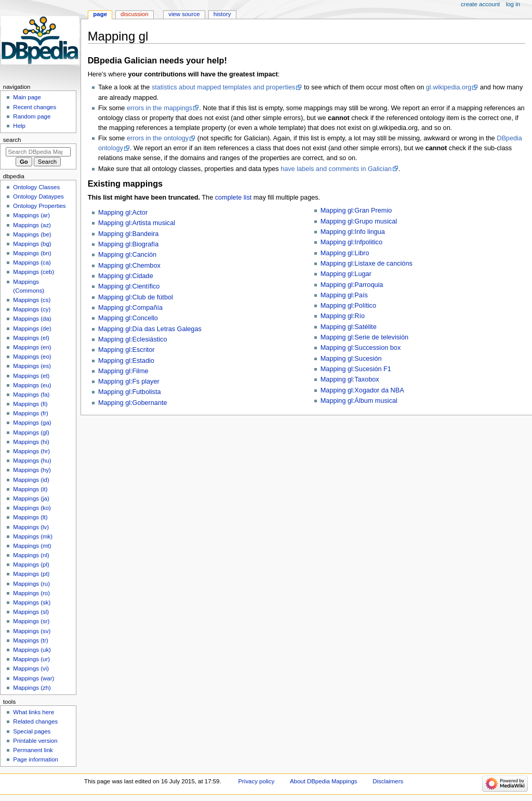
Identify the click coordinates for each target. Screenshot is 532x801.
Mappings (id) (31, 480)
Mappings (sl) (31, 612)
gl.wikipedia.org (449, 87)
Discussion (134, 14)
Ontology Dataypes (38, 196)
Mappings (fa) (31, 395)
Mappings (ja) (31, 498)
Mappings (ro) (31, 593)
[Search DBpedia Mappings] (38, 152)
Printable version (35, 741)
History (222, 14)
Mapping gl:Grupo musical (359, 221)
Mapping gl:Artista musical (137, 223)
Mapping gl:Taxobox (350, 379)
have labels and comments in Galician (336, 169)
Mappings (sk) (32, 602)
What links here (34, 712)
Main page (27, 97)
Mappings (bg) (32, 244)
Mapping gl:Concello (128, 318)
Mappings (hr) (31, 451)
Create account (480, 4)
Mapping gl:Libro (345, 253)
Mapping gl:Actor (123, 213)
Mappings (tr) (30, 640)
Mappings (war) (34, 678)
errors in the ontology (158, 138)
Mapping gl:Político (348, 306)
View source (184, 14)
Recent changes (35, 107)
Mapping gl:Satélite (349, 327)
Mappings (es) (32, 366)
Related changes (35, 721)
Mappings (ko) (32, 508)
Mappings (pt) (31, 574)
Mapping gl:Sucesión (351, 359)
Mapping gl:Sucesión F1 (356, 369)
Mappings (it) (30, 489)
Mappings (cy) (32, 309)
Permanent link (33, 750)
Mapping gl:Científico (129, 286)
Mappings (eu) (32, 385)
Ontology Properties (39, 206)
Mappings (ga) (32, 423)
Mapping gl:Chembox (129, 266)
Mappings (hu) (32, 461)
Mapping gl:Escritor (127, 350)
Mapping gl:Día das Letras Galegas (150, 329)
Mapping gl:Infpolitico (351, 242)
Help (19, 126)
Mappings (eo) (32, 357)
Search (12, 140)
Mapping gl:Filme (123, 371)
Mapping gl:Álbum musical (359, 401)
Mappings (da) (32, 319)
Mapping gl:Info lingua (353, 232)
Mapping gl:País (344, 295)
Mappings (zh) (32, 688)
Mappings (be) (32, 234)
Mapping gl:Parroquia (352, 285)
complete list (234, 198)
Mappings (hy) (32, 470)
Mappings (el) (31, 338)
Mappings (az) (32, 225)
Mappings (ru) (31, 584)
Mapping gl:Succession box (361, 348)
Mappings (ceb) (34, 272)
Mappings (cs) (32, 300)
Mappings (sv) (32, 631)
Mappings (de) (32, 329)
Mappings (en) (32, 347)
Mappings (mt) (32, 546)
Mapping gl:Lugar (346, 274)
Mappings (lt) (30, 517)
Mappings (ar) (31, 215)
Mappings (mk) (33, 536)
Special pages (32, 731)
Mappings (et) (31, 376)
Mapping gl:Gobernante (133, 403)
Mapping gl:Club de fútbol (136, 297)
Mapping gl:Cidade (126, 276)
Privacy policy (256, 781)
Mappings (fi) (30, 404)
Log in (513, 4)
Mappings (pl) (31, 564)
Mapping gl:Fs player (129, 382)
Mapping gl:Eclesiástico (133, 339)
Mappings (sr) (31, 621)
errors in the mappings (159, 108)
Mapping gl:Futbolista (130, 392)
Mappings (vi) (31, 668)
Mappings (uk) (32, 650)
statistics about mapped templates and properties (223, 87)
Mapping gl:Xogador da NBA (362, 390)
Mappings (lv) (31, 527)
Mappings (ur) (31, 659)
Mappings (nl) (31, 555)
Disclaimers (388, 781)
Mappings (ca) (32, 262)
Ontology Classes (36, 187)
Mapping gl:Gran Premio (356, 211)
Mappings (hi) (31, 442)
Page (100, 14)
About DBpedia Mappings (324, 781)
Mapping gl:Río (343, 316)
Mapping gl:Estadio (126, 361)
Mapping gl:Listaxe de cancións (367, 264)
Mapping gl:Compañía (130, 308)
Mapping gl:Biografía (128, 244)
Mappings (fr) (30, 413)
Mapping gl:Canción (127, 255)
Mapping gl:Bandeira (128, 234)
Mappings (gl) (31, 432)
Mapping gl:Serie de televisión (364, 337)
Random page (32, 116)
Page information (36, 759)
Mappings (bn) (32, 253)
